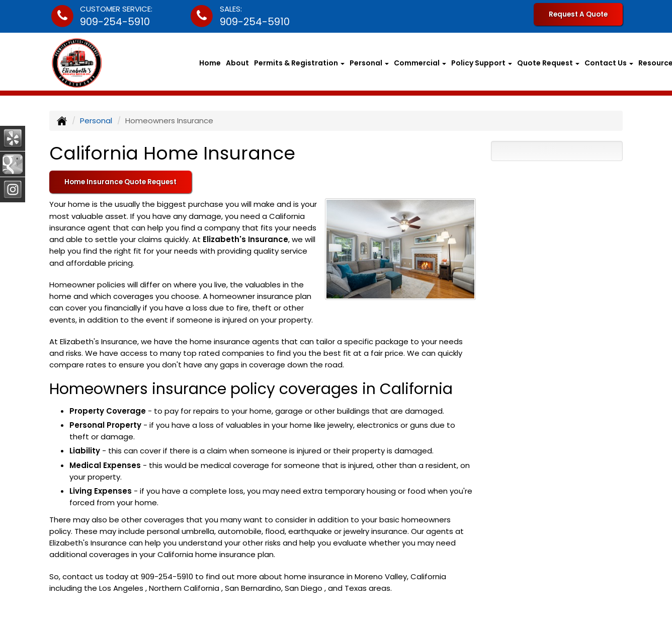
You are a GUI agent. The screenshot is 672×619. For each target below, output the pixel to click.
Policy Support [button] (482, 63)
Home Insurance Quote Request (120, 182)
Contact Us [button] (609, 63)
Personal (96, 121)
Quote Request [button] (548, 63)
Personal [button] (369, 63)
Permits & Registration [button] (299, 63)
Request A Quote (578, 14)
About (237, 63)
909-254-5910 (115, 22)
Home (210, 63)
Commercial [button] (420, 63)
